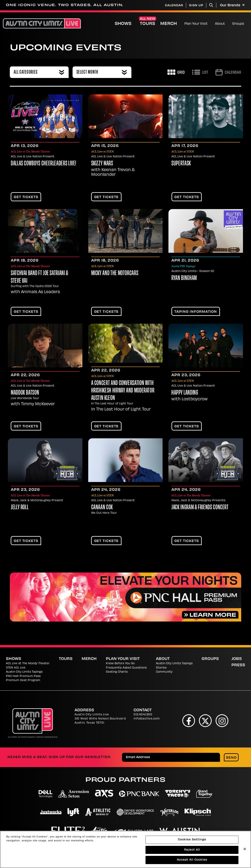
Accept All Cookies (192, 860)
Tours (147, 24)
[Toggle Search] (211, 5)
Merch (172, 24)
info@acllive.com (147, 719)
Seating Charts (117, 672)
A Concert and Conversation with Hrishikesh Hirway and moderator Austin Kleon (123, 391)
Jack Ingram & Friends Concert (200, 508)
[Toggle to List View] (200, 72)
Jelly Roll (20, 508)
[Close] (245, 849)
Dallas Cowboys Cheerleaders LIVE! (44, 164)
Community (164, 672)
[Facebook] (189, 721)
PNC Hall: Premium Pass (23, 676)
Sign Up (196, 6)
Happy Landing (185, 393)
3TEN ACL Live (16, 668)
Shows (123, 24)
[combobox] (39, 72)
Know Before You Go (120, 664)
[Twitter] (205, 721)
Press (238, 665)
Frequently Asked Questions (126, 668)
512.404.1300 (143, 715)
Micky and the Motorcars (115, 274)
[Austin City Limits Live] (42, 23)
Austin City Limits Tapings (24, 672)
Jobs (237, 659)
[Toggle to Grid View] (176, 72)
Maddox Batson (25, 393)
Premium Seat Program (23, 680)
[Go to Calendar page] (228, 72)
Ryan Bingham (184, 278)
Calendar (174, 6)
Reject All (192, 850)
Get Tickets (26, 197)
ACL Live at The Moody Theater (28, 664)
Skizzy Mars (102, 164)
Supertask (181, 164)
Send (231, 758)
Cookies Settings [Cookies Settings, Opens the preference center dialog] (192, 840)
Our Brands (232, 5)
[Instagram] (222, 721)
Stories (161, 668)
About (220, 24)
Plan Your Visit (196, 24)
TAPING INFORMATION (196, 312)
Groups (238, 24)
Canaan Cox (102, 508)
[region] (125, 849)
